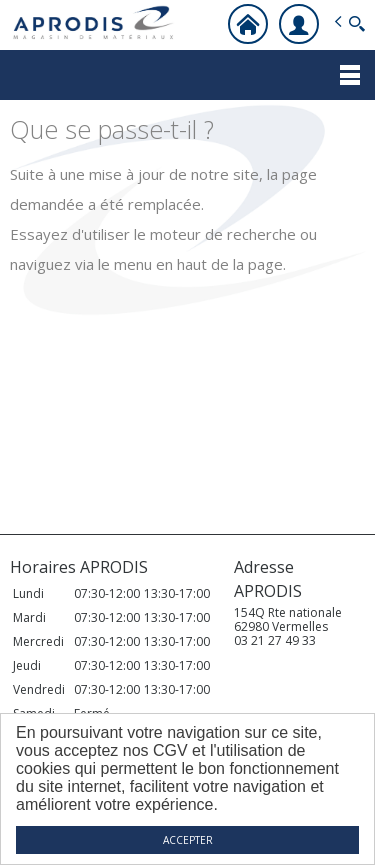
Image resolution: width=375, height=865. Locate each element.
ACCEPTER (188, 840)
